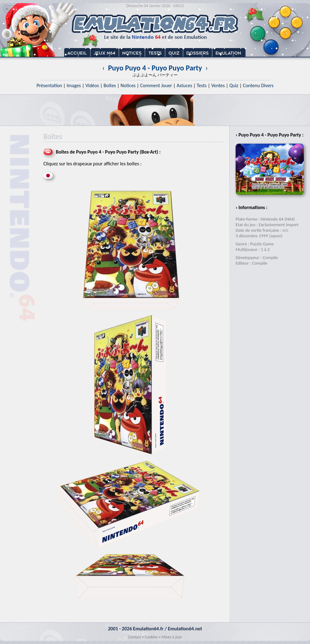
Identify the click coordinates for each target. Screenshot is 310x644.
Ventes (218, 85)
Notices (128, 85)
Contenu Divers (258, 85)
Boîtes (110, 85)
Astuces (184, 85)
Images (74, 85)
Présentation (49, 85)
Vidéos (92, 85)
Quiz (234, 85)
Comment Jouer (156, 85)
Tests (202, 85)
